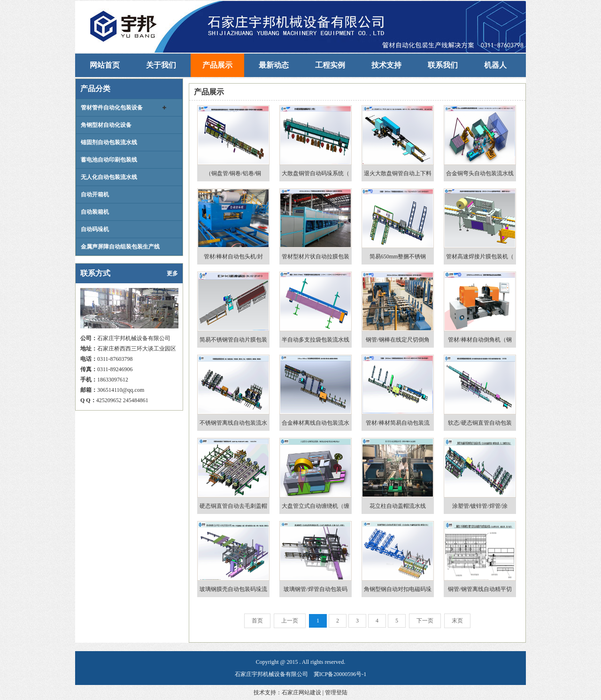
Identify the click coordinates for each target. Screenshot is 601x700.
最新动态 (274, 65)
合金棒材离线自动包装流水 (316, 423)
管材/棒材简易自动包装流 (397, 423)
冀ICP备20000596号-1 (340, 674)
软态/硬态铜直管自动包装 (480, 423)
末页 (457, 621)
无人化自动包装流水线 (109, 177)
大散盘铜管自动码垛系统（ (316, 173)
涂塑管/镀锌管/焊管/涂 (480, 506)
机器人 (495, 65)
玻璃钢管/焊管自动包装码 (315, 589)
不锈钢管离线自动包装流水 (233, 423)
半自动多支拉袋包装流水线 (316, 340)
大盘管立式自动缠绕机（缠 (316, 506)
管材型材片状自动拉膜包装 (316, 257)
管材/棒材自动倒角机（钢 (480, 340)
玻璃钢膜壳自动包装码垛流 (233, 589)
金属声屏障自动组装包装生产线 (120, 247)
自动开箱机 (95, 194)
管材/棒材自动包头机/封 (234, 257)
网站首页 (105, 65)
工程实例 (330, 65)
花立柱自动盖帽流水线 (398, 506)
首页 (257, 621)
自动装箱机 (95, 212)
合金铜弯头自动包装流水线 (480, 173)
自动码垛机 (95, 229)
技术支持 (386, 65)
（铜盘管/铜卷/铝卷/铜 (233, 173)
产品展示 (217, 65)
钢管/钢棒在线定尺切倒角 (397, 340)
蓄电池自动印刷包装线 (109, 160)
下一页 (425, 621)
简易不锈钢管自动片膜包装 (233, 340)
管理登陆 (336, 692)
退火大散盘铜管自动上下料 (398, 173)
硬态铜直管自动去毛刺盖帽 (233, 506)
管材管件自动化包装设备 (112, 108)
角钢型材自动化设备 (106, 125)
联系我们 (443, 65)
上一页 (290, 621)
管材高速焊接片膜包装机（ (480, 257)
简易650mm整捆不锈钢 (398, 257)
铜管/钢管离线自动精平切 (480, 589)
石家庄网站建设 (301, 692)
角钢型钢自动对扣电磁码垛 (398, 589)
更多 (172, 273)
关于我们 (161, 65)
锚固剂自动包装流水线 (109, 142)
